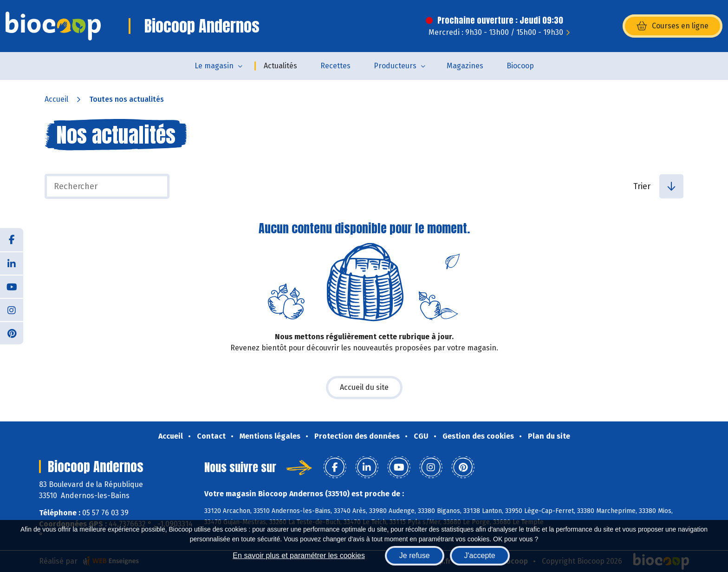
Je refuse (415, 556)
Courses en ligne (673, 26)
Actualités (280, 66)
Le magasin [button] (214, 66)
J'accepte (480, 556)
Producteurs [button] (395, 66)
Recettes (335, 66)
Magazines (465, 66)
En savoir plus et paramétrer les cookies (299, 556)
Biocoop (520, 66)
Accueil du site (364, 387)
